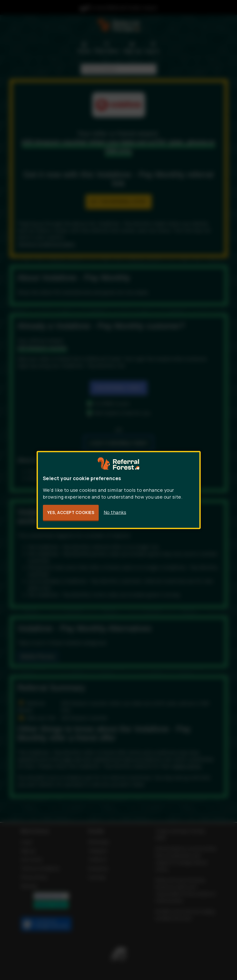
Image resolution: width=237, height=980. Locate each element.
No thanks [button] (115, 512)
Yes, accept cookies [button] (71, 513)
